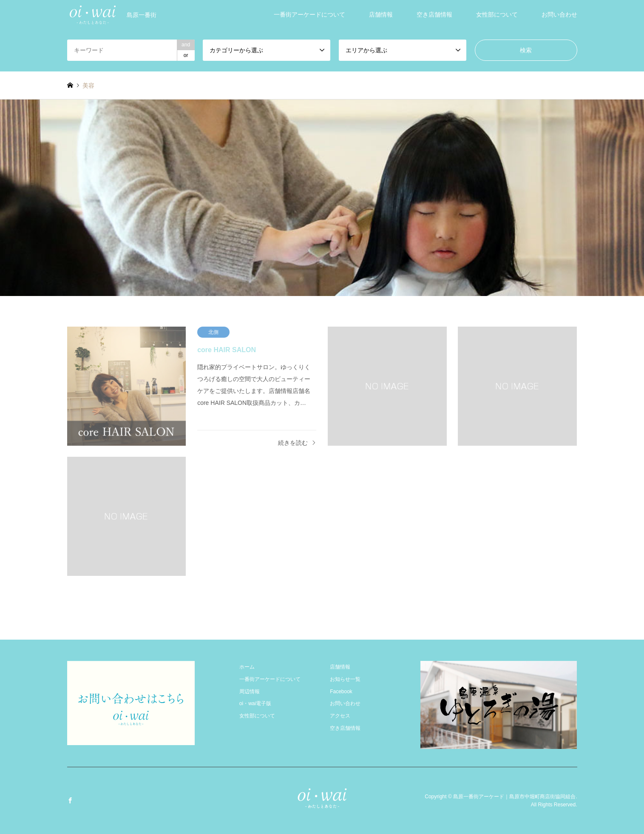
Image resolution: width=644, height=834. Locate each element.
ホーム (247, 667)
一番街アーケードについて (309, 14)
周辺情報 (250, 692)
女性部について (497, 14)
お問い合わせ (559, 14)
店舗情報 (381, 14)
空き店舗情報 (434, 14)
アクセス (340, 716)
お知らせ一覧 (345, 679)
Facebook (341, 692)
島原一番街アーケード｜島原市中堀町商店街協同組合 (514, 796)
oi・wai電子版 (255, 703)
